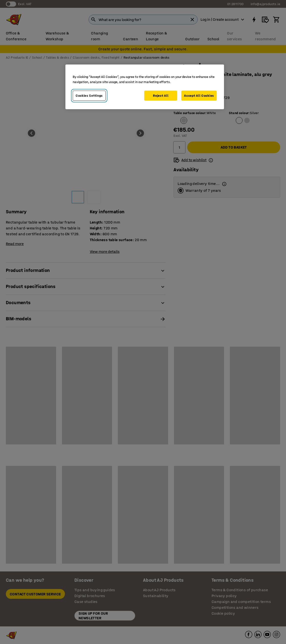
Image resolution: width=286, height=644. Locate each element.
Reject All (161, 96)
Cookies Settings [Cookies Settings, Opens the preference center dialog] (89, 96)
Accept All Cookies (199, 96)
